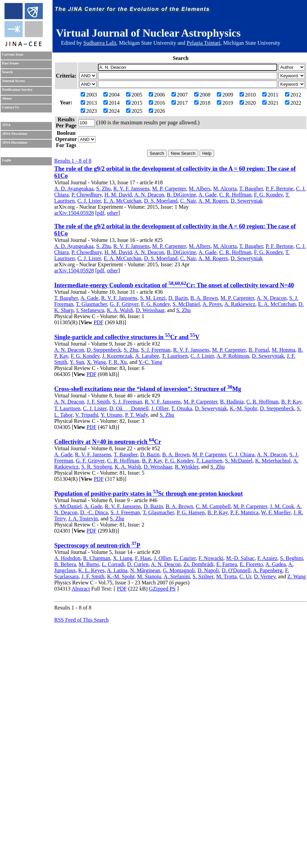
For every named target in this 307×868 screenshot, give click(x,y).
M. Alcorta (225, 189)
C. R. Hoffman (235, 195)
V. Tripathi (87, 415)
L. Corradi (113, 564)
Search (7, 72)
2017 (180, 103)
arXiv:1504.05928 (74, 213)
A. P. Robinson (233, 356)
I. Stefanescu (90, 310)
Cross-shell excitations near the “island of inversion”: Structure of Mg (148, 389)
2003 (89, 95)
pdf (100, 213)
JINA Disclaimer (15, 142)
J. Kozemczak (118, 356)
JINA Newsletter (15, 134)
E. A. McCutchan (122, 201)
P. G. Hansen (191, 512)
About (7, 98)
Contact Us (11, 107)
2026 (157, 111)
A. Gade (208, 195)
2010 (248, 95)
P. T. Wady (136, 415)
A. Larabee (147, 356)
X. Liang (122, 558)
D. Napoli (208, 570)
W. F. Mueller (276, 512)
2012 (293, 95)
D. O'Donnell (236, 570)
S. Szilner (203, 576)
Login (7, 160)
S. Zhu (104, 189)
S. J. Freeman (156, 350)
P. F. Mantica (244, 512)
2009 (225, 95)
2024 (111, 111)
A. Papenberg (268, 570)
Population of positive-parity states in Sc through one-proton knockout (148, 494)
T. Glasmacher (91, 304)
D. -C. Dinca (94, 512)
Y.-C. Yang (150, 362)
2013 (89, 103)
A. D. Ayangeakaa (74, 189)
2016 (157, 103)
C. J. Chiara (242, 454)
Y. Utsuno (111, 415)
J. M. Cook (282, 506)
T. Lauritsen (175, 356)
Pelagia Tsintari (203, 43)
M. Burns (89, 564)
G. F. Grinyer (124, 304)
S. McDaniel (186, 304)
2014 (111, 103)
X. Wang (96, 362)
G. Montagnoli (179, 570)
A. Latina (117, 570)
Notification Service (17, 90)
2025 (134, 111)
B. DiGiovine (181, 195)
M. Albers (200, 189)
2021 (270, 103)
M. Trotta (226, 576)
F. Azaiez (267, 558)
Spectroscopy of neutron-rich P (97, 545)
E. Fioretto (251, 564)
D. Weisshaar (150, 310)
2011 (270, 95)
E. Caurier (185, 558)
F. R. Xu (118, 362)
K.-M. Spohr (243, 408)
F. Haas (143, 558)
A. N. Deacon (149, 195)
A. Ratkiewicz (240, 304)
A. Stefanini (177, 576)
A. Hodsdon (67, 558)
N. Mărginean (145, 570)
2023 (89, 111)
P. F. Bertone (279, 189)
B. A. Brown (204, 298)
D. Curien (138, 564)
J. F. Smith (98, 402)
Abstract (81, 589)
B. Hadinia (232, 402)
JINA (6, 125)
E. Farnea (227, 564)
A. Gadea (275, 564)
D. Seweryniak (247, 201)
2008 (202, 95)
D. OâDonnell (129, 408)
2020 (248, 103)
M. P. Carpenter (169, 189)
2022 (293, 103)
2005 (134, 95)
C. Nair (188, 201)
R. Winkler (187, 467)
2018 (202, 103)
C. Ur (245, 576)
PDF (98, 322)
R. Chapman (97, 558)
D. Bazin (178, 298)
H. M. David (118, 195)
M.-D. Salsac (240, 558)
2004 (111, 95)
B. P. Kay (291, 402)
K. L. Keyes (91, 570)
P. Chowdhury (87, 195)
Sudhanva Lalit (100, 43)
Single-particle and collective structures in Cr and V (127, 337)
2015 (134, 103)
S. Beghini (291, 558)
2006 (157, 95)
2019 (225, 103)
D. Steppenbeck (104, 350)
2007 (180, 95)
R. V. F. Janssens (132, 189)
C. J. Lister (89, 201)
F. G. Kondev (269, 195)
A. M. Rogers (213, 201)
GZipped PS (162, 589)
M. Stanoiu (149, 576)
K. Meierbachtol (273, 461)
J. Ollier (160, 408)
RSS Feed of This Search (81, 620)
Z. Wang (296, 576)
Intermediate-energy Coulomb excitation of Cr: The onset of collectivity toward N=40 (174, 285)
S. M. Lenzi (153, 298)
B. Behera (65, 564)
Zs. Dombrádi (198, 564)
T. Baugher (251, 189)
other (113, 213)
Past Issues (10, 63)
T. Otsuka (182, 408)
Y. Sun (77, 362)
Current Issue (13, 54)
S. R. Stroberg (97, 467)
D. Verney (265, 576)
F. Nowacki (211, 558)
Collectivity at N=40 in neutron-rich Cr (108, 442)
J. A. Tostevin (83, 519)
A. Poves (212, 304)
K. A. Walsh (120, 310)
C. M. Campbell (213, 506)
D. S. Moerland (161, 201)
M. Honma (283, 350)
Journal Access (14, 81)
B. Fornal (259, 350)
